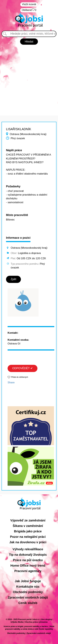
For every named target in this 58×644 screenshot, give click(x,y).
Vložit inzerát (29, 4)
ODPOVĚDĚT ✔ (23, 368)
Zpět (13, 279)
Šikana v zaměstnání (28, 526)
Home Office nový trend (28, 566)
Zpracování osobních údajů (28, 597)
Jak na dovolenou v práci (28, 542)
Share (11, 382)
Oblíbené (29, 10)
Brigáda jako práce (28, 531)
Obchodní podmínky (28, 592)
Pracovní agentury (28, 571)
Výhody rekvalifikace (28, 549)
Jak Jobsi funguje (28, 581)
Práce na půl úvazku (28, 560)
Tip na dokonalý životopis (28, 555)
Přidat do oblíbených (20, 377)
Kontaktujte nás (28, 587)
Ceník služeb (28, 603)
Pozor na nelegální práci (28, 537)
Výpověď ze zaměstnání (28, 520)
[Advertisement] (29, 79)
